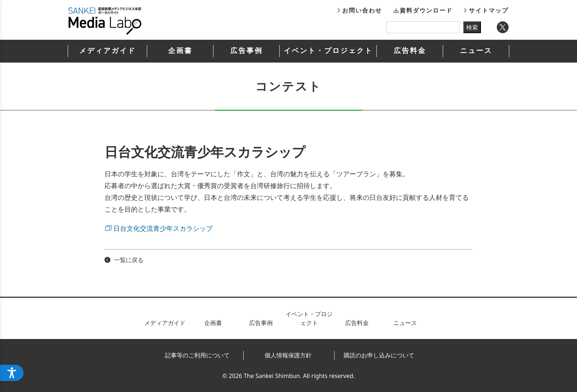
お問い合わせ (362, 10)
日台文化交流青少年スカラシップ (163, 228)
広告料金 (410, 51)
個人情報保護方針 (288, 355)
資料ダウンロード (426, 10)
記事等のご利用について (197, 355)
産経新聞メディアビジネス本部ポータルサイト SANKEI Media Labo (105, 21)
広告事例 (247, 51)
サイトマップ (489, 10)
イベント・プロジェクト (328, 51)
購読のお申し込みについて (379, 355)
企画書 (180, 51)
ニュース (476, 51)
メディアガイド (107, 51)
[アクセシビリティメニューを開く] (12, 373)
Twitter (503, 27)
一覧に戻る (129, 260)
